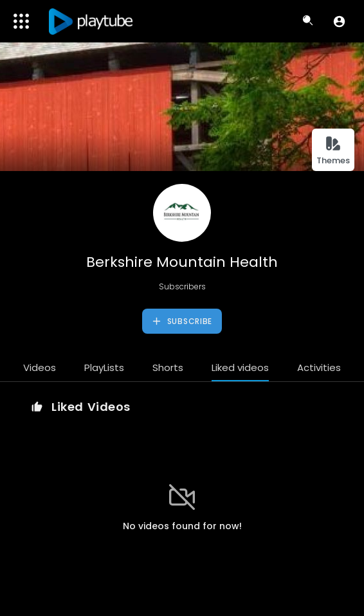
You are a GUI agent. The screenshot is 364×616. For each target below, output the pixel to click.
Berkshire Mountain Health (182, 262)
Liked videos (240, 367)
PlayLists (104, 367)
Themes (333, 151)
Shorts (168, 367)
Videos (40, 367)
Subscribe (182, 322)
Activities (319, 367)
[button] (339, 21)
